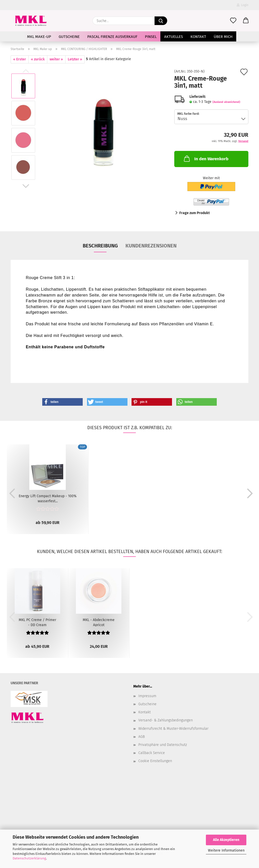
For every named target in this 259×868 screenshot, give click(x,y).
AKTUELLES (174, 37)
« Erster (20, 59)
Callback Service (152, 753)
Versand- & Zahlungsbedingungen (166, 720)
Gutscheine (69, 37)
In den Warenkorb (206, 158)
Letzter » (75, 59)
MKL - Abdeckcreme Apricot (99, 622)
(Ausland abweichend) (226, 102)
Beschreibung (100, 246)
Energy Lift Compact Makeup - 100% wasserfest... (48, 498)
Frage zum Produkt (195, 213)
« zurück (38, 59)
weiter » (56, 59)
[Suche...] (161, 21)
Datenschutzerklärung (29, 858)
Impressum (147, 696)
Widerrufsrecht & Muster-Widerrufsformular (173, 729)
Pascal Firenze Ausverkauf (112, 37)
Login (243, 5)
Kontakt (198, 37)
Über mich (223, 37)
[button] (246, 21)
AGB (142, 737)
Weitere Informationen (226, 850)
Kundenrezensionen (151, 246)
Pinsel (151, 37)
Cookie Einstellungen (155, 761)
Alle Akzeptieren (226, 840)
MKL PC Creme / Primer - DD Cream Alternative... (37, 622)
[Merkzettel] (233, 21)
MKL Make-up (39, 37)
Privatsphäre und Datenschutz (163, 745)
